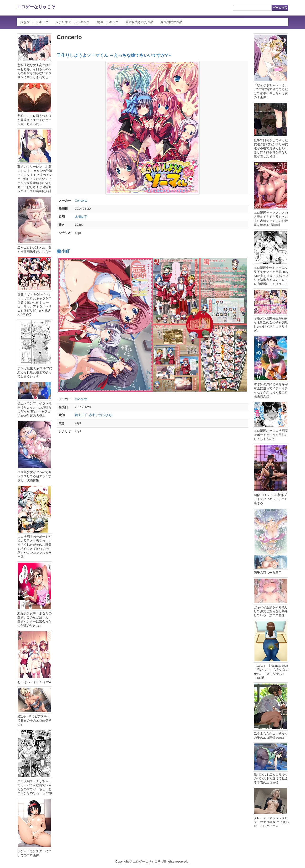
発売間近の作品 (171, 22)
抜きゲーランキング (34, 22)
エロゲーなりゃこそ (36, 7)
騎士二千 (81, 415)
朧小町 (63, 251)
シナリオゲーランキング (73, 22)
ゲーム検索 (280, 8)
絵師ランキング (108, 22)
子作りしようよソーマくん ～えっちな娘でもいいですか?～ (114, 55)
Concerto (81, 201)
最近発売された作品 (140, 22)
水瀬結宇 (81, 217)
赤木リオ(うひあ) (101, 415)
